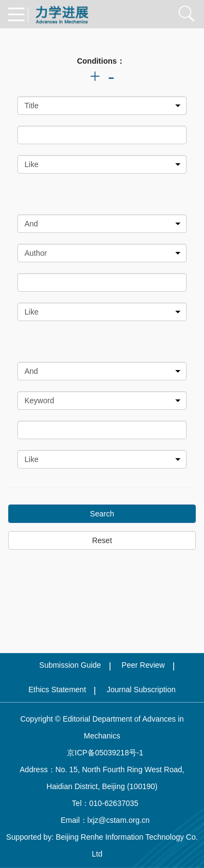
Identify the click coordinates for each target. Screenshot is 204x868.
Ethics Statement (57, 690)
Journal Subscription (141, 690)
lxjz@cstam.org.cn (119, 820)
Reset (102, 540)
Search (102, 514)
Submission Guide (70, 665)
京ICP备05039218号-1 (102, 753)
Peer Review (143, 665)
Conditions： (100, 61)
